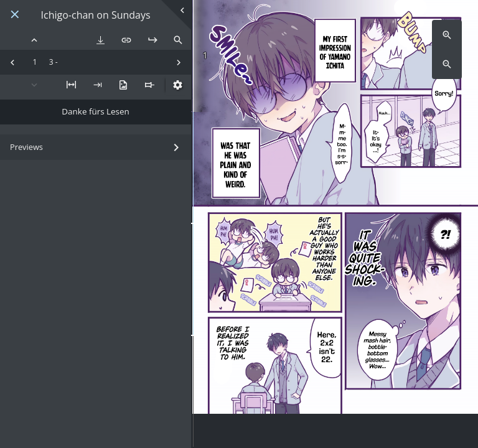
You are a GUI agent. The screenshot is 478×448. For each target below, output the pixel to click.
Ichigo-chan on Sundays (96, 15)
